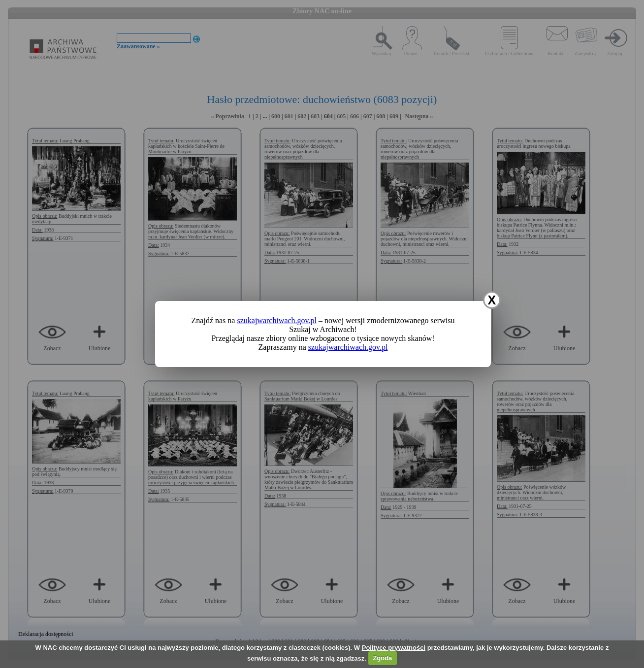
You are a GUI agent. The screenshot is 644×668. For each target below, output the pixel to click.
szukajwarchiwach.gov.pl (277, 320)
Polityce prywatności (394, 648)
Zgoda (382, 658)
